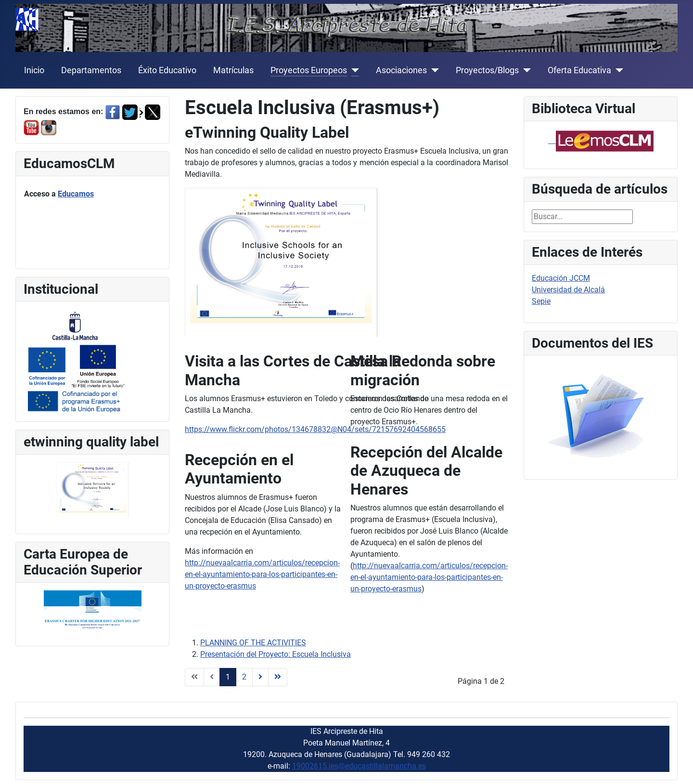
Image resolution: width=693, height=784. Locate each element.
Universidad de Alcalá (568, 290)
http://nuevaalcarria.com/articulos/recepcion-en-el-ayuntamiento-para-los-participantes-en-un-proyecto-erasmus (262, 574)
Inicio (34, 70)
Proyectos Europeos (309, 70)
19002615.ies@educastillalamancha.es (359, 766)
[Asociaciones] (433, 70)
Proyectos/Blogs (487, 70)
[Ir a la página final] (278, 677)
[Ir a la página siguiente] (260, 677)
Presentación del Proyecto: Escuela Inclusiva (276, 654)
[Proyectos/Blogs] (525, 70)
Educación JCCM (561, 278)
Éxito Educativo (167, 70)
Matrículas (233, 70)
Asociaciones (401, 70)
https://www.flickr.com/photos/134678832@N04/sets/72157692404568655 (315, 429)
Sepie (541, 301)
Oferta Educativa (579, 70)
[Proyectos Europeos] (353, 70)
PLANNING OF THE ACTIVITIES (253, 643)
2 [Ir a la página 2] (244, 677)
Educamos (76, 194)
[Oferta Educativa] (617, 70)
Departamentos (91, 70)
